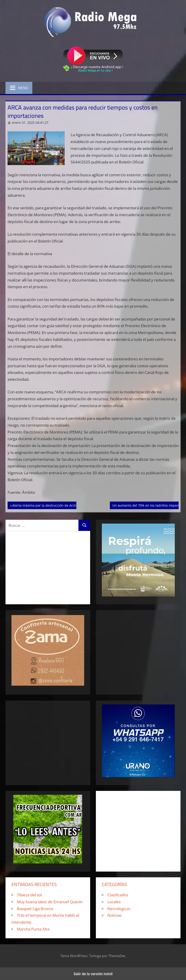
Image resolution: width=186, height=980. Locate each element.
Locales (114, 902)
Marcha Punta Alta (33, 929)
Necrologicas (119, 909)
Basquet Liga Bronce (35, 909)
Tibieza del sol (29, 895)
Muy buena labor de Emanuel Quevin (50, 902)
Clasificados (118, 895)
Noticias (114, 915)
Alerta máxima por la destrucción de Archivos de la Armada (58, 505)
